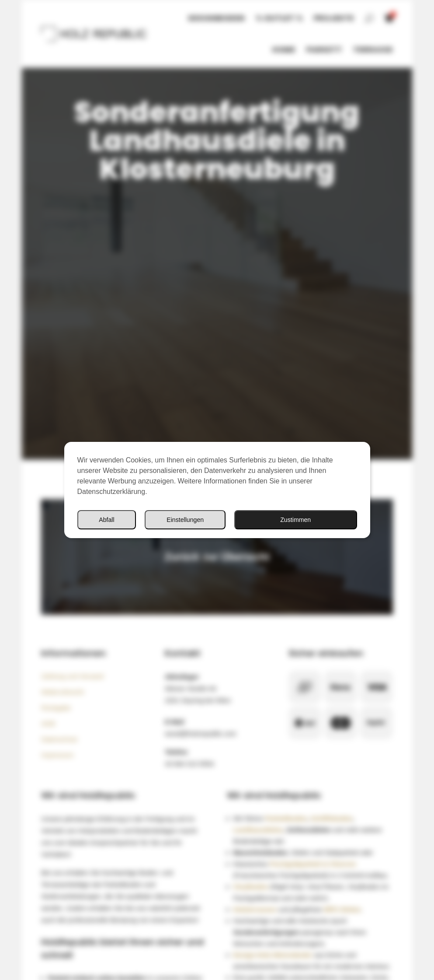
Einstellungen (186, 520)
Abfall (107, 520)
